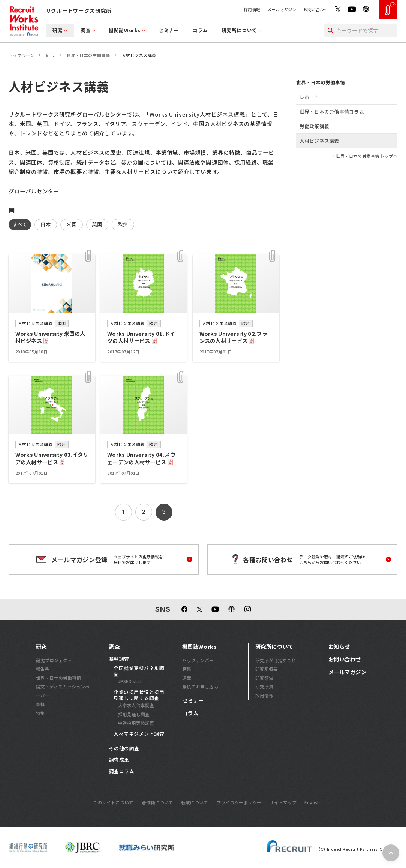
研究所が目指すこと (276, 660)
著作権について (157, 802)
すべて (20, 224)
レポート (309, 97)
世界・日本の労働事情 (88, 55)
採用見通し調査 (134, 714)
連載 (187, 678)
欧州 (123, 224)
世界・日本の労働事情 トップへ (367, 156)
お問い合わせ (316, 9)
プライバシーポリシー (239, 802)
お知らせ (339, 647)
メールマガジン (282, 9)
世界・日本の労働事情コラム (332, 111)
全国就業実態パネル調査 (139, 671)
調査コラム (122, 771)
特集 (40, 713)
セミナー (169, 30)
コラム (200, 30)
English (312, 802)
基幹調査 (119, 659)
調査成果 (119, 760)
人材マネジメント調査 (139, 734)
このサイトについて (113, 802)
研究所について (239, 30)
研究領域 (264, 678)
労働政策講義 (315, 126)
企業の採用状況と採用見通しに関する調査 (139, 695)
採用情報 (252, 9)
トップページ (22, 55)
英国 (97, 224)
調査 (86, 30)
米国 (72, 224)
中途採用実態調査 (136, 723)
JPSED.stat (130, 681)
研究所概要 (267, 669)
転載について (195, 802)
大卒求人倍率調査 (136, 705)
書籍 (40, 704)
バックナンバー (198, 660)
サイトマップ (283, 802)
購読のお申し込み (200, 686)
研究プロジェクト (54, 660)
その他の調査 (124, 748)
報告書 (43, 669)
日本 (46, 224)
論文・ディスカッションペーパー (63, 691)
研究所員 (264, 686)
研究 (58, 30)
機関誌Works (125, 30)
